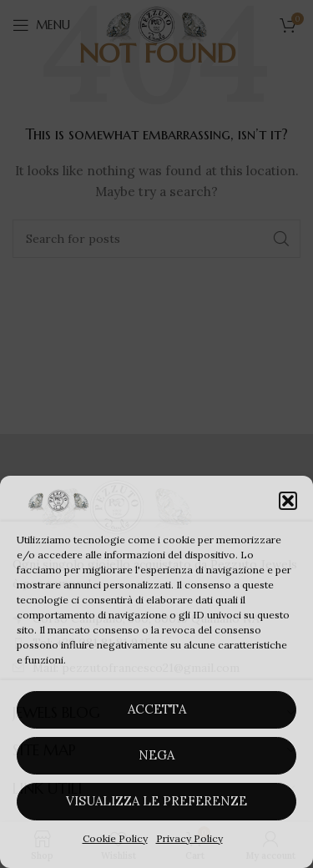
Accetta (157, 709)
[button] (288, 501)
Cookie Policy (115, 838)
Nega (156, 755)
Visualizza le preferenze (156, 801)
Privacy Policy (189, 838)
